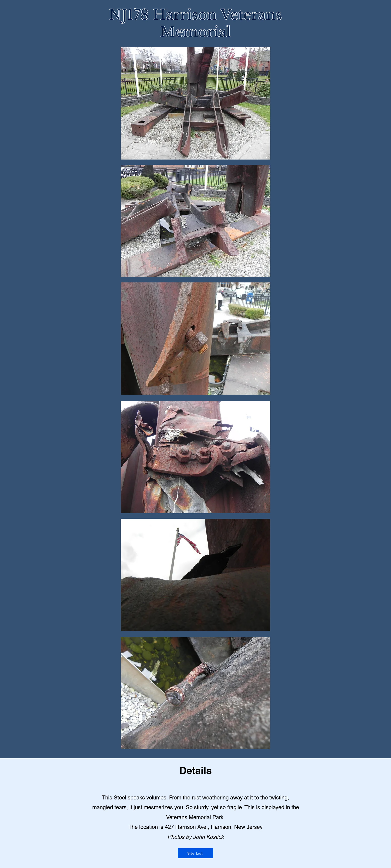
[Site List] (195, 853)
